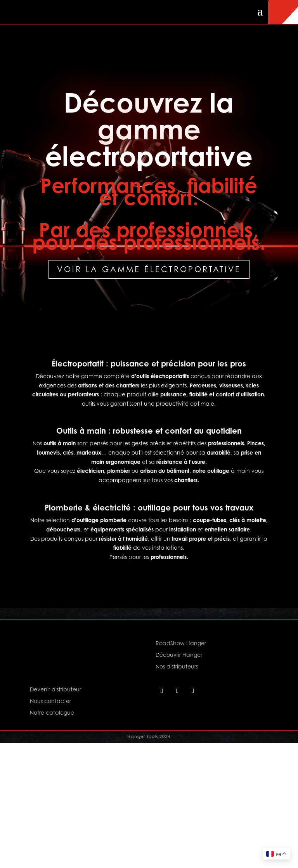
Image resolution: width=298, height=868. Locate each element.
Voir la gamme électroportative (149, 269)
